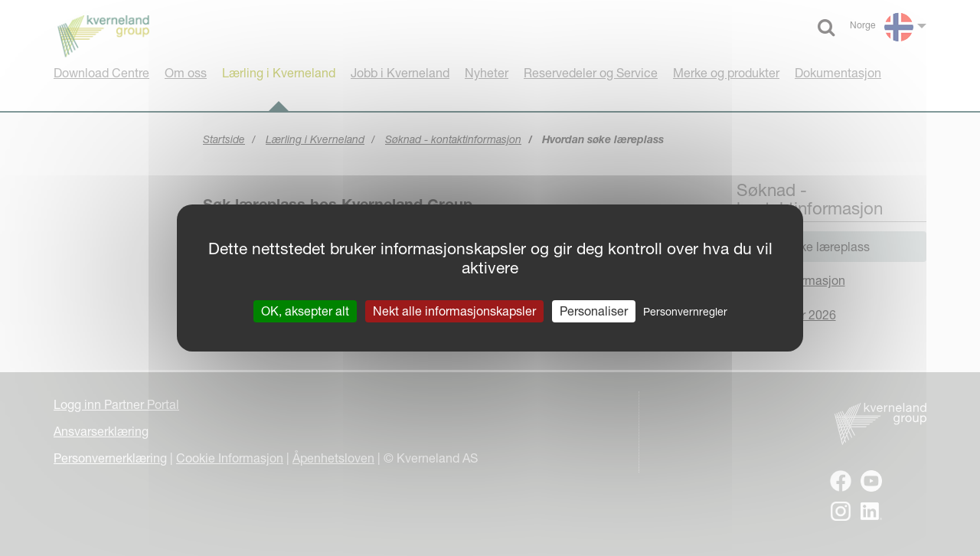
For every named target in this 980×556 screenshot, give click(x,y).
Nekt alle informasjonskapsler (454, 311)
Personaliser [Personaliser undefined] (594, 311)
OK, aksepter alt (305, 311)
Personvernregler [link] (685, 312)
